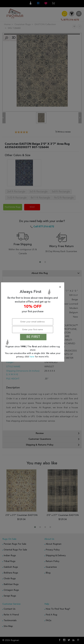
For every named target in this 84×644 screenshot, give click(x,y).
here (32, 357)
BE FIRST (33, 337)
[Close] (33, 287)
